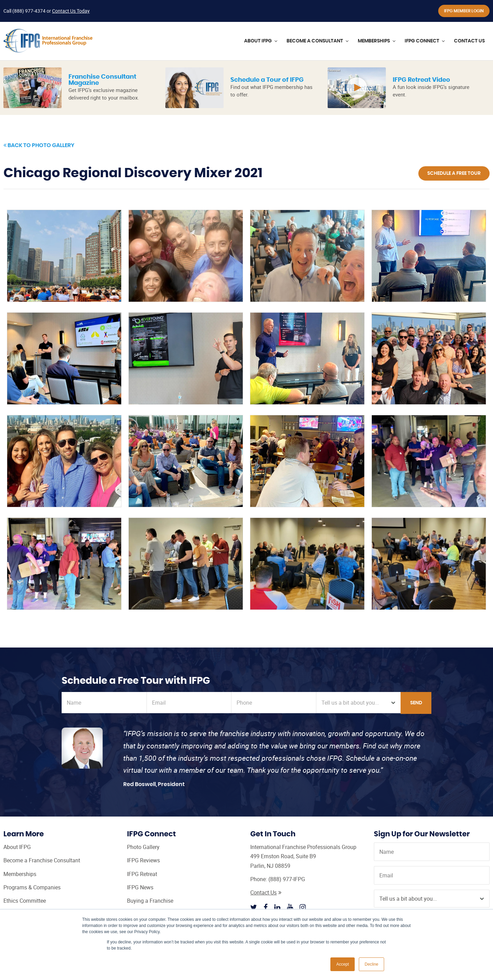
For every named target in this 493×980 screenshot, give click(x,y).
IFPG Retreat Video (421, 80)
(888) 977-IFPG (287, 879)
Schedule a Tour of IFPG (267, 80)
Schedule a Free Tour (454, 173)
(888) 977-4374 (29, 11)
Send (416, 703)
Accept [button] (343, 964)
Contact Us (266, 892)
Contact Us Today (71, 11)
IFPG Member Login (464, 11)
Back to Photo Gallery (39, 145)
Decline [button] (371, 964)
